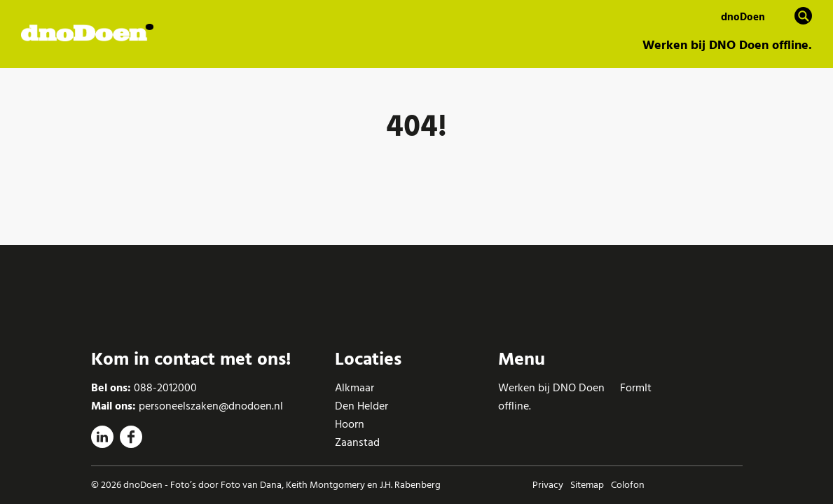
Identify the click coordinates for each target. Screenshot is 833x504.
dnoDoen (743, 17)
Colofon (628, 485)
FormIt (636, 388)
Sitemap (587, 485)
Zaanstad (357, 442)
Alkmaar (354, 388)
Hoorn (350, 424)
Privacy (548, 485)
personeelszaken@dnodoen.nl (211, 406)
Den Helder (362, 406)
